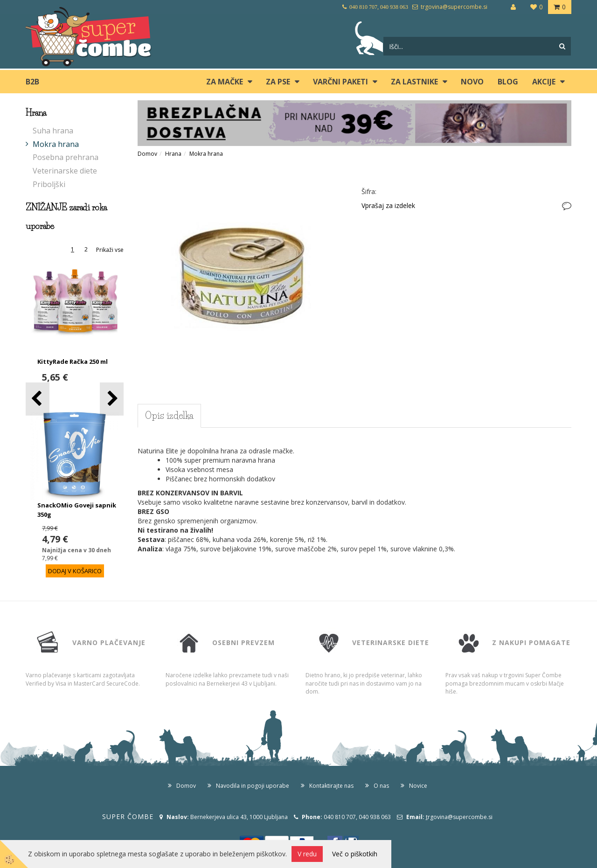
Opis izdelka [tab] (169, 416)
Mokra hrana (56, 144)
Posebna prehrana (66, 157)
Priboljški (49, 184)
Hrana (173, 154)
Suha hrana (53, 131)
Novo (472, 82)
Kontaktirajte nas (331, 786)
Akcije (544, 82)
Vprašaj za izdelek (388, 205)
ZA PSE (278, 82)
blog (508, 82)
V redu (307, 854)
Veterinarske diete (65, 171)
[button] (112, 399)
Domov (147, 154)
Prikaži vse (110, 250)
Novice (418, 786)
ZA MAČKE (225, 82)
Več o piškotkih (355, 854)
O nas (381, 786)
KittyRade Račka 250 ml (73, 361)
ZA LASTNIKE (414, 82)
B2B (32, 82)
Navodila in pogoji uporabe (253, 786)
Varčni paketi (340, 82)
